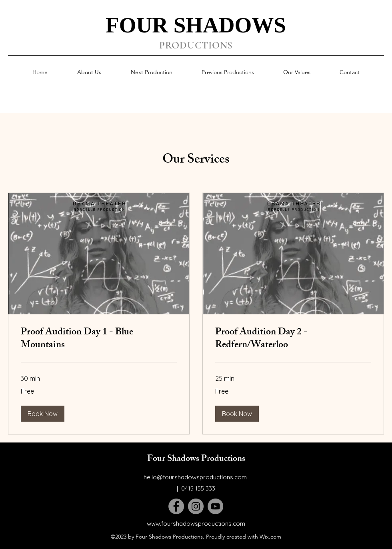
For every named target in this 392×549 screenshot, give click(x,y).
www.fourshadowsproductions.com (196, 524)
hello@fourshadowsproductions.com (195, 477)
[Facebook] (176, 506)
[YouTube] (215, 506)
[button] (43, 414)
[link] (99, 340)
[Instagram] (196, 506)
